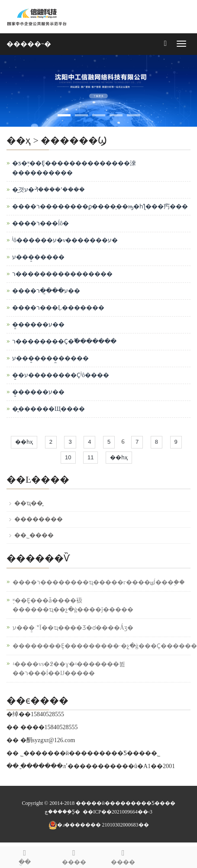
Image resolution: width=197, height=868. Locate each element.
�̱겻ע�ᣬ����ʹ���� (48, 190)
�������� (39, 519)
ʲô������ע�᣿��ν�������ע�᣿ (65, 240)
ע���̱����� (38, 257)
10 (68, 457)
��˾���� (34, 535)
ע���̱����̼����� (50, 358)
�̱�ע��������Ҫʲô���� (61, 375)
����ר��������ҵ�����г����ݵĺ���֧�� (99, 582)
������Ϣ (74, 140)
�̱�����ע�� (38, 325)
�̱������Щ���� (48, 409)
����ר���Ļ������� (58, 308)
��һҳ (24, 442)
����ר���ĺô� (40, 223)
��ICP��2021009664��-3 (118, 812)
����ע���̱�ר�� (46, 291)
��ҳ (19, 140)
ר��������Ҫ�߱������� (64, 341)
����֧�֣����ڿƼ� (62, 812)
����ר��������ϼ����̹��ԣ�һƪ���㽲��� (100, 207)
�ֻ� (25, 856)
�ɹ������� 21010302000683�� (99, 825)
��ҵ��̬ (29, 503)
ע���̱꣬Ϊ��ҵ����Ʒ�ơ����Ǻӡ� (73, 628)
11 (90, 457)
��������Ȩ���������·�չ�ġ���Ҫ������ (105, 646)
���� (123, 856)
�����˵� (29, 44)
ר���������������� (62, 274)
